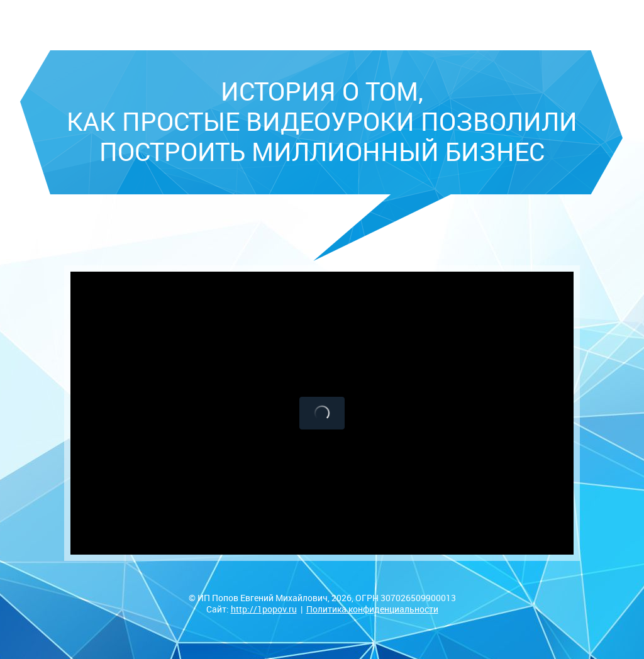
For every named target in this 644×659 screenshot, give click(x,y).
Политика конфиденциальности (372, 609)
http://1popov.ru (264, 609)
